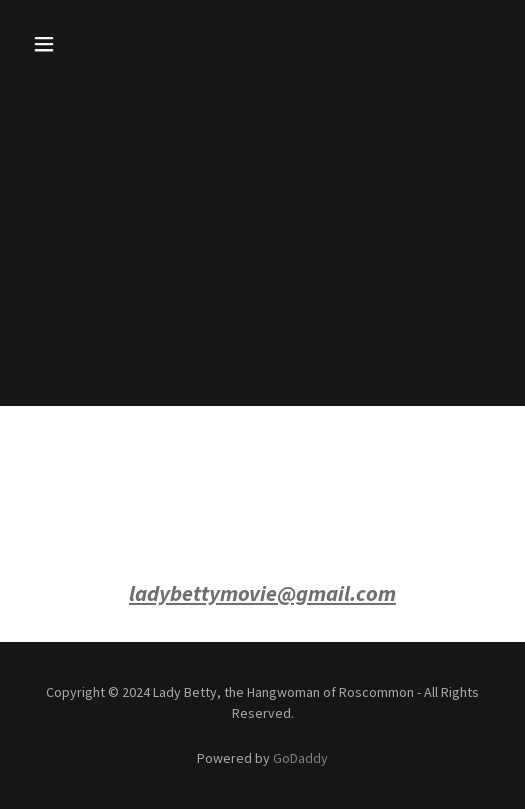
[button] (60, 44)
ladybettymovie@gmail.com (262, 593)
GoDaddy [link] (300, 758)
